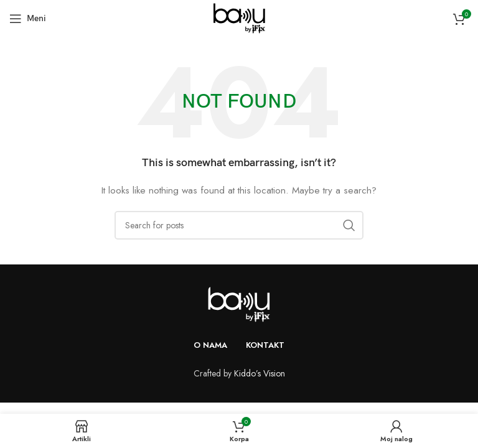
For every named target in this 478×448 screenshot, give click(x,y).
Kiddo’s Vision (260, 373)
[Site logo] (239, 17)
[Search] (239, 225)
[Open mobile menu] (28, 19)
